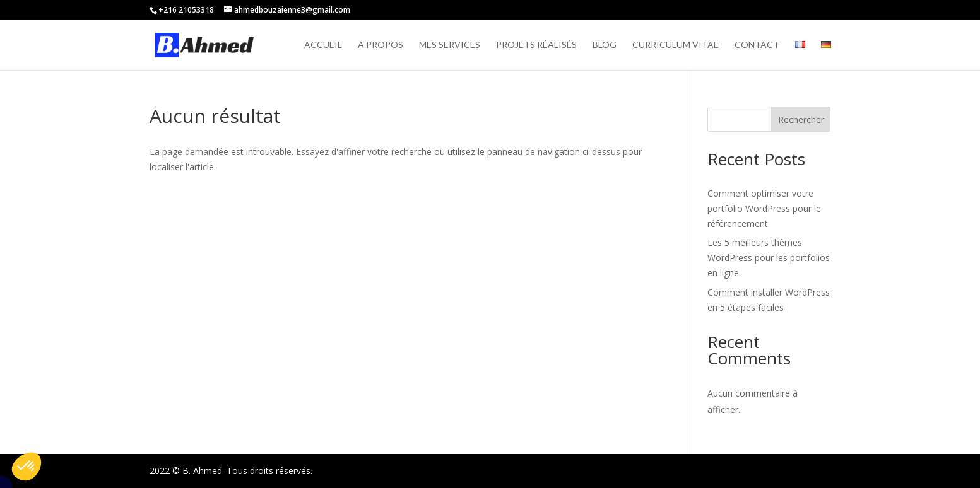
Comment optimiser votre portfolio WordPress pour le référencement (764, 208)
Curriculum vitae (676, 45)
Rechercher (801, 119)
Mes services (450, 45)
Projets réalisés (536, 45)
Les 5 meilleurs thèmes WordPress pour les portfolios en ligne (769, 258)
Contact (757, 45)
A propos (381, 45)
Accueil (323, 45)
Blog (605, 45)
